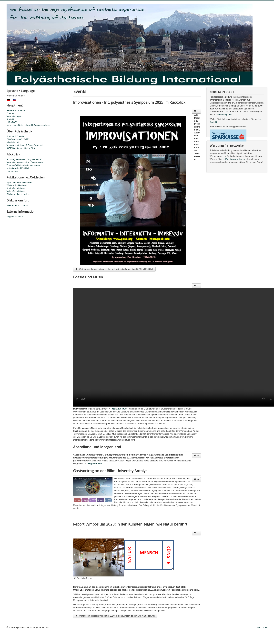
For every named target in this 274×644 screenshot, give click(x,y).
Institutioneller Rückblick (18, 168)
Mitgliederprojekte (15, 217)
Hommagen (12, 171)
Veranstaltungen (14, 116)
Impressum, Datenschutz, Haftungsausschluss (28, 125)
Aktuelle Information (16, 110)
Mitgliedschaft (13, 142)
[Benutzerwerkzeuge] (196, 111)
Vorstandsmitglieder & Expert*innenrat (25, 145)
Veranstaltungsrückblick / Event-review (25, 162)
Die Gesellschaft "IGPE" (18, 139)
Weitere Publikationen (17, 185)
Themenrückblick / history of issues (23, 165)
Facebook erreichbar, (236, 159)
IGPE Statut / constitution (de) (21, 148)
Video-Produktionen (16, 191)
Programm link (118, 409)
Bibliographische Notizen (18, 194)
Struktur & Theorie (15, 136)
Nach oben (262, 627)
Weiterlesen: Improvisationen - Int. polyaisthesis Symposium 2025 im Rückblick (114, 269)
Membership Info (224, 115)
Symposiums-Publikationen (19, 182)
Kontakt (10, 119)
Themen (10, 113)
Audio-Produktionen (16, 188)
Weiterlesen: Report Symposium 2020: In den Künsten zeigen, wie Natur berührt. (115, 616)
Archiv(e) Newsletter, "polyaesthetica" (24, 159)
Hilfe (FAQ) (12, 122)
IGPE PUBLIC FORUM (17, 205)
